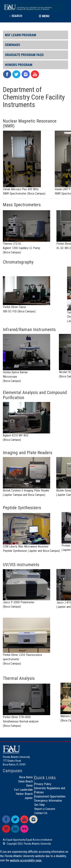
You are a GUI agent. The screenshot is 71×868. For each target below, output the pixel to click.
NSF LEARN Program (21, 35)
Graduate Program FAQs (24, 55)
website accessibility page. (26, 860)
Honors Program (19, 65)
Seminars (12, 45)
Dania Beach (25, 781)
